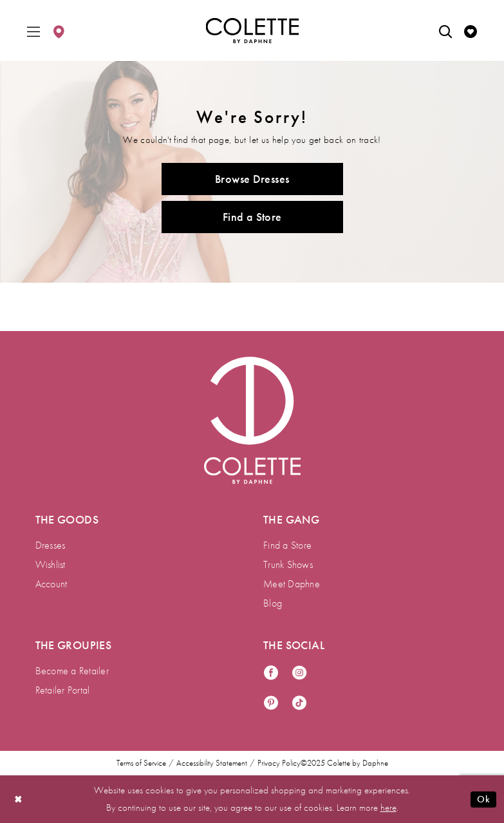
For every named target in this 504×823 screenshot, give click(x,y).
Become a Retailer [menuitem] (72, 671)
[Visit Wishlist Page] (471, 31)
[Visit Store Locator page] (59, 31)
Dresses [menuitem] (51, 545)
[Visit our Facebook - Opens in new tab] (271, 673)
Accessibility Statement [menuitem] (212, 763)
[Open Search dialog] (445, 31)
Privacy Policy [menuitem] (279, 763)
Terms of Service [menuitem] (141, 763)
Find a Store (252, 217)
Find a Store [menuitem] (287, 545)
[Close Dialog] (19, 799)
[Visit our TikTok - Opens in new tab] (299, 704)
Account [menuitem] (51, 584)
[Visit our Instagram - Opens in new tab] (299, 673)
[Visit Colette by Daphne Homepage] (252, 421)
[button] (33, 31)
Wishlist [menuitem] (51, 564)
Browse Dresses (252, 179)
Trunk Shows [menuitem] (288, 564)
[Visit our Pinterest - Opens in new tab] (271, 704)
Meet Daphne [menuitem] (292, 584)
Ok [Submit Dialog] (483, 799)
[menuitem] (33, 31)
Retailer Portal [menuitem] (63, 690)
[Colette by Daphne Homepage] (252, 31)
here (388, 808)
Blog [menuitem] (273, 603)
